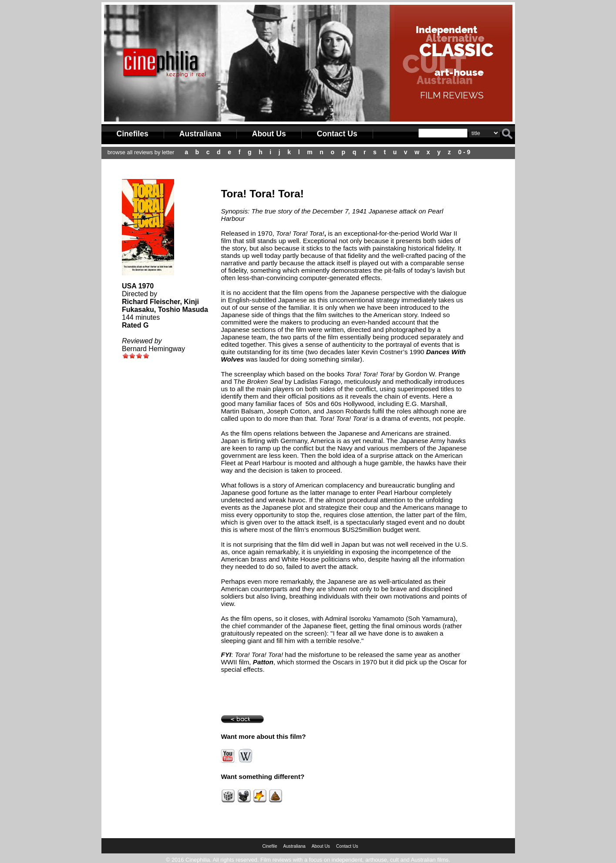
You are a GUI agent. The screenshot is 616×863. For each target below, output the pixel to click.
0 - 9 (464, 152)
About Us (269, 134)
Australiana (200, 134)
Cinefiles (133, 134)
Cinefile (269, 846)
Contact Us (337, 134)
